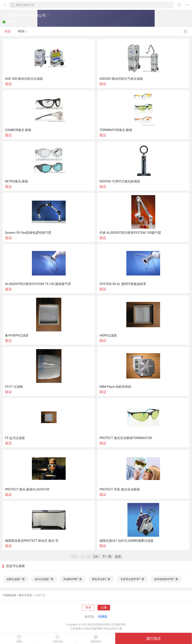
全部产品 (40, 595)
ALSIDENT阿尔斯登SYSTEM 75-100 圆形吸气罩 (38, 284)
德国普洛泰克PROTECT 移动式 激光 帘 (32, 541)
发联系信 (96, 639)
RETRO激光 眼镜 (16, 181)
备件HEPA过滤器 (17, 335)
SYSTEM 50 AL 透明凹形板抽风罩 (123, 284)
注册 (104, 608)
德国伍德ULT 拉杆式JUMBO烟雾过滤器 (126, 541)
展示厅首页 (25, 595)
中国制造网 (9, 595)
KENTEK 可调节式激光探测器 (120, 181)
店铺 (19, 639)
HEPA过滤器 (108, 335)
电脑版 (103, 616)
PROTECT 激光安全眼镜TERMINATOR (126, 438)
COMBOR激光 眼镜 (18, 130)
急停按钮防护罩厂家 (166, 579)
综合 (8, 31)
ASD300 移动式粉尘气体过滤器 (121, 79)
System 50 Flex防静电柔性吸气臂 (28, 233)
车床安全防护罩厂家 (132, 579)
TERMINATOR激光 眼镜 (116, 130)
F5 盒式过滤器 (15, 438)
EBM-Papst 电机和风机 (115, 387)
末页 (118, 557)
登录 (88, 608)
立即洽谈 (58, 639)
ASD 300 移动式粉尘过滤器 (24, 79)
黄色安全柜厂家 (101, 579)
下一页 (107, 557)
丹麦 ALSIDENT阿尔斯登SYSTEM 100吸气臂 (130, 233)
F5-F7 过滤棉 (14, 387)
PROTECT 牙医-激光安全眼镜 (120, 489)
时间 (23, 31)
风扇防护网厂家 (73, 579)
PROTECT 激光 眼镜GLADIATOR (27, 489)
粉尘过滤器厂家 (44, 579)
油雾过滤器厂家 (16, 579)
